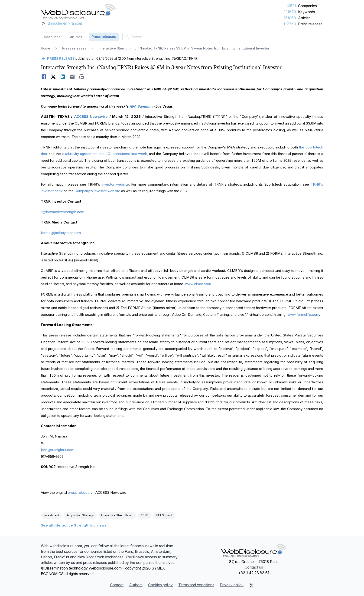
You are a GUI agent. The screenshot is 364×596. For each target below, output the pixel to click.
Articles (304, 18)
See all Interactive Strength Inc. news (74, 525)
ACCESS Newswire (91, 117)
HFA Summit (164, 515)
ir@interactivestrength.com (63, 212)
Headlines (52, 37)
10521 (291, 6)
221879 (290, 12)
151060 (290, 18)
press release (79, 492)
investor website (115, 184)
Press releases (310, 24)
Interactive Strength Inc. (117, 515)
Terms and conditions (196, 585)
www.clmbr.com (198, 284)
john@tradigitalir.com (58, 450)
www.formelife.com (303, 314)
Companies (307, 6)
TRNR (145, 515)
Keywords (307, 12)
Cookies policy (160, 585)
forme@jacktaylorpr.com (61, 233)
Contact (117, 585)
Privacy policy (232, 585)
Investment (51, 515)
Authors (136, 585)
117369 (290, 24)
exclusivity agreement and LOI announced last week (105, 154)
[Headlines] (78, 11)
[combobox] (174, 37)
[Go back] (58, 59)
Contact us (254, 567)
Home (45, 48)
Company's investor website (97, 191)
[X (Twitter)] (252, 585)
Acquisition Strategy (80, 515)
